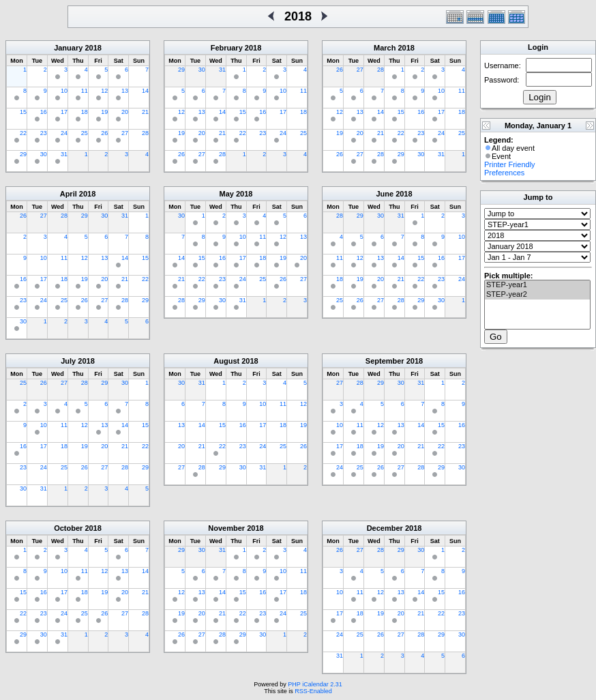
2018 (93, 48)
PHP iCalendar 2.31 (315, 684)
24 (64, 133)
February (227, 48)
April (69, 194)
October (68, 528)
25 (85, 133)
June (385, 194)
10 (64, 91)
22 (23, 133)
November (226, 528)
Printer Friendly (510, 164)
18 (85, 112)
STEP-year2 (537, 295)
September (385, 361)
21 (145, 112)
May (227, 194)
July (68, 361)
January (68, 48)
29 (23, 154)
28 (145, 133)
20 (125, 112)
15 (23, 112)
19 (104, 112)
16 (44, 112)
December (385, 528)
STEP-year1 (537, 285)
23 (44, 133)
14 (145, 91)
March (385, 48)
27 (125, 133)
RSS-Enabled (313, 691)
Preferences (504, 173)
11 (85, 91)
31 (64, 154)
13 (125, 91)
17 (64, 112)
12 (104, 91)
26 (104, 133)
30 (44, 154)
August (226, 361)
